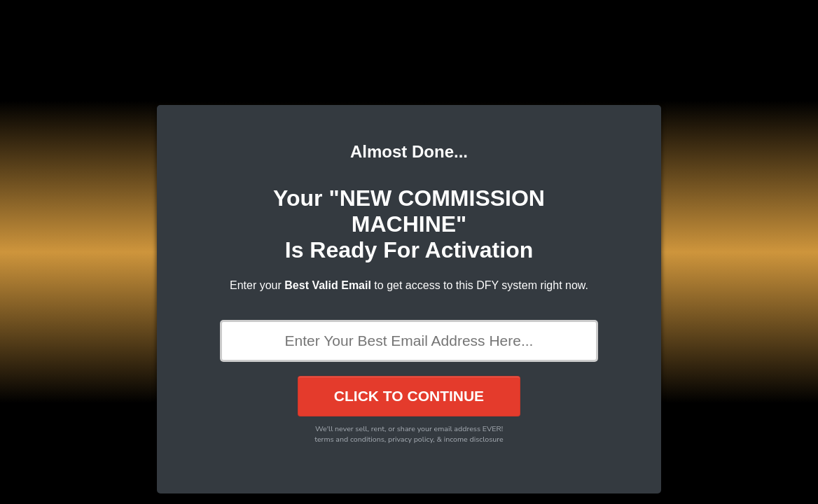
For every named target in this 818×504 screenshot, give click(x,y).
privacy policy (410, 439)
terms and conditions (349, 439)
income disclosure (474, 439)
